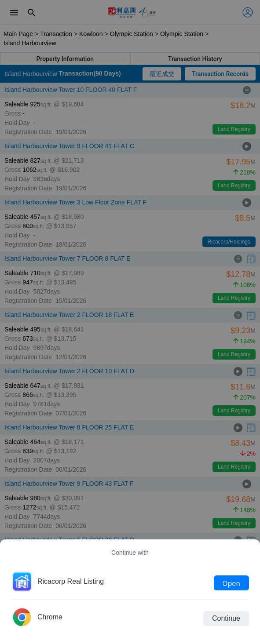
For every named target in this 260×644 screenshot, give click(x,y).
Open (231, 583)
